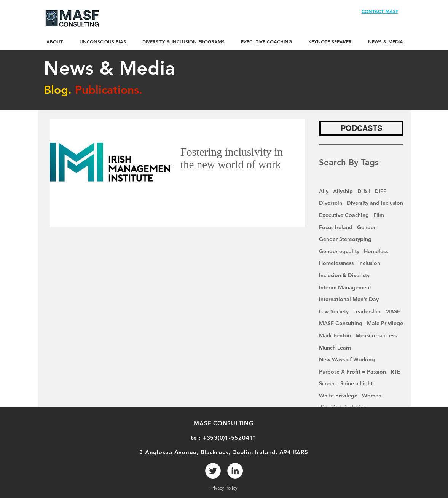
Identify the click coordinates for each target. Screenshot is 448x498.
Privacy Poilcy (224, 488)
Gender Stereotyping (345, 239)
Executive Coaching (344, 215)
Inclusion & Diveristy (344, 275)
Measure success (376, 335)
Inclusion (369, 263)
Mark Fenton (335, 335)
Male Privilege (385, 323)
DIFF (380, 191)
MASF (393, 311)
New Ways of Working (347, 359)
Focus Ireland (336, 227)
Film (379, 215)
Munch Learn (335, 348)
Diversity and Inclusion (375, 203)
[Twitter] (213, 471)
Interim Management (345, 287)
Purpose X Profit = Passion (352, 372)
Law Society (334, 311)
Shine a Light (356, 383)
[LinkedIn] (235, 471)
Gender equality (339, 251)
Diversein (331, 203)
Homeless (376, 251)
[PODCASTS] (361, 128)
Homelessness (336, 263)
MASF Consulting (341, 323)
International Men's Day (349, 299)
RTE (395, 372)
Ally (324, 191)
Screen (327, 383)
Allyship (343, 191)
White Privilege (338, 396)
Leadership (367, 311)
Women (372, 396)
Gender (366, 227)
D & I (364, 191)
